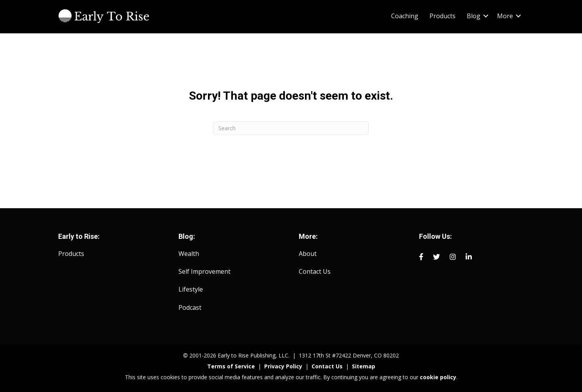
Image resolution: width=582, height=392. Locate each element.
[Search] (291, 128)
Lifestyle (191, 289)
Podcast (190, 307)
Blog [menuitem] (474, 16)
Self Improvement (204, 271)
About (308, 254)
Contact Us (315, 271)
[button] (486, 16)
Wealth (189, 254)
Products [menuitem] (443, 16)
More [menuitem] (505, 16)
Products (71, 254)
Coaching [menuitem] (405, 16)
